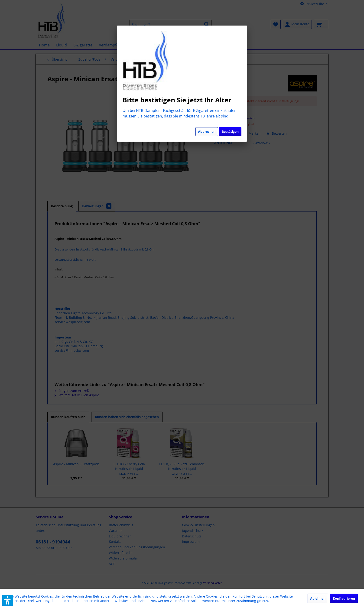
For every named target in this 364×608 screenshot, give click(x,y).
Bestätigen (230, 132)
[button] (8, 600)
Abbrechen (207, 132)
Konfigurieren (344, 598)
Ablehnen (318, 598)
